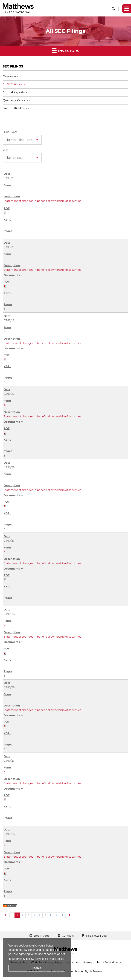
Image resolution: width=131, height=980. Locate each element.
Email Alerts (41, 936)
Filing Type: (10, 132)
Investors (65, 50)
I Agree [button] (37, 968)
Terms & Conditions (109, 962)
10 (62, 915)
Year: (6, 150)
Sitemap (88, 962)
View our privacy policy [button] (50, 959)
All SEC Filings (13, 84)
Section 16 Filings (15, 108)
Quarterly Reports (15, 100)
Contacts (68, 936)
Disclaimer (72, 962)
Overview (9, 76)
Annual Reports (14, 92)
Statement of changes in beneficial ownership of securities (42, 201)
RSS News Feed (96, 936)
